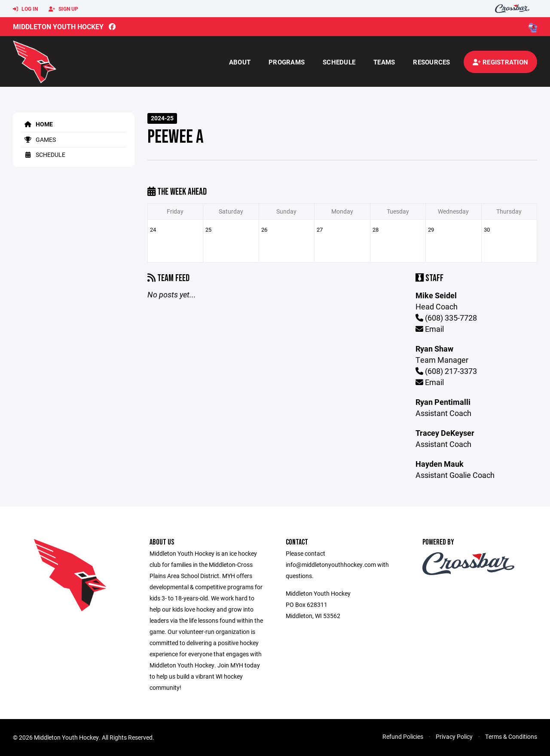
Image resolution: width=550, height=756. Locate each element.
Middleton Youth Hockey (58, 26)
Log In (25, 9)
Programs (287, 62)
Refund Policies (403, 736)
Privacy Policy (454, 736)
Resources (431, 62)
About (240, 62)
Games (39, 139)
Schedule (339, 62)
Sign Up (63, 9)
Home (37, 124)
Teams (384, 62)
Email (430, 329)
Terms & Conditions (511, 736)
